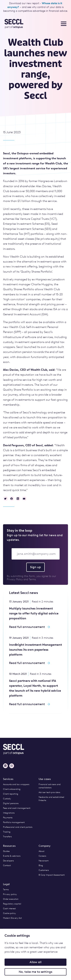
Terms (6, 890)
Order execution (11, 899)
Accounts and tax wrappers (16, 784)
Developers (8, 861)
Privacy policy (10, 894)
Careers (42, 856)
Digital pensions (11, 803)
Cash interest (9, 909)
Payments (8, 818)
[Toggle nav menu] (64, 24)
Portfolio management (14, 822)
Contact (7, 865)
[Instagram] (12, 766)
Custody (7, 799)
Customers (44, 870)
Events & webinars (12, 856)
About (41, 851)
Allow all (35, 962)
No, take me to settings (35, 972)
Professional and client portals (18, 827)
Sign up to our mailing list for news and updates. (35, 537)
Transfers (7, 837)
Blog (41, 865)
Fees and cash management (17, 808)
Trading (7, 832)
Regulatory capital (12, 904)
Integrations (9, 813)
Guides (6, 851)
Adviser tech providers (49, 792)
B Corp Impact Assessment (52, 875)
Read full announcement (30, 627)
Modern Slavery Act (12, 918)
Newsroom (44, 861)
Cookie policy (9, 913)
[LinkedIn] (5, 766)
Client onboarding (12, 789)
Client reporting (11, 794)
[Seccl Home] (17, 24)
